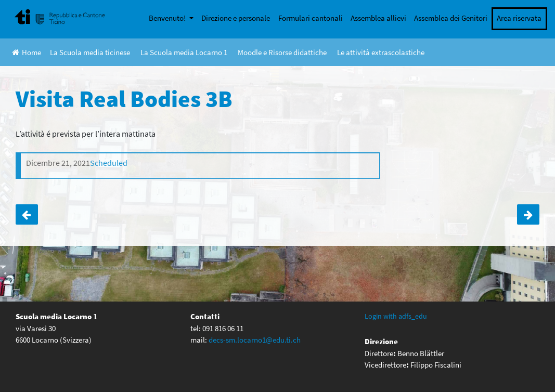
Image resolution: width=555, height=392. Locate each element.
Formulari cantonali (311, 18)
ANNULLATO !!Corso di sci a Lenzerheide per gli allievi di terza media (528, 215)
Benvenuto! (168, 18)
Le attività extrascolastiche (381, 52)
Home (27, 52)
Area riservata (519, 18)
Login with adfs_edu (396, 316)
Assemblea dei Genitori (451, 18)
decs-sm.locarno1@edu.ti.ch (255, 340)
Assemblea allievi (378, 18)
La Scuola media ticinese (90, 52)
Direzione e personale (236, 18)
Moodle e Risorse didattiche (282, 52)
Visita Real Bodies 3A (27, 215)
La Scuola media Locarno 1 (184, 52)
